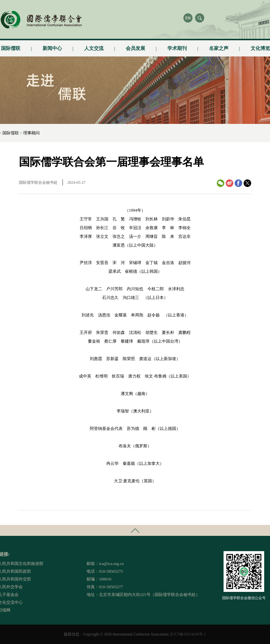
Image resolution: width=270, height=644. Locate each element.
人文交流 (94, 46)
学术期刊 (177, 46)
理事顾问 (31, 133)
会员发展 (135, 46)
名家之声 (219, 46)
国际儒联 (11, 133)
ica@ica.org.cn (111, 564)
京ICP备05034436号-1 (188, 634)
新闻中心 (52, 46)
